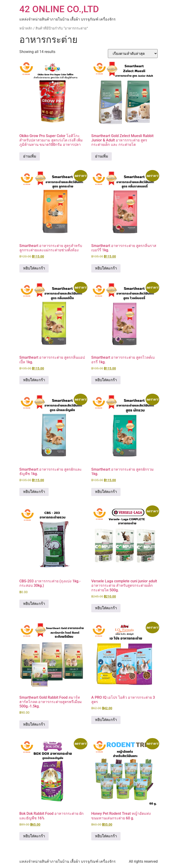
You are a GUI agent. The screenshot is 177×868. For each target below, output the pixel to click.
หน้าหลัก (26, 28)
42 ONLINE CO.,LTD (59, 9)
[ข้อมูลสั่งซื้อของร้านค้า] (133, 54)
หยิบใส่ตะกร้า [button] (34, 268)
